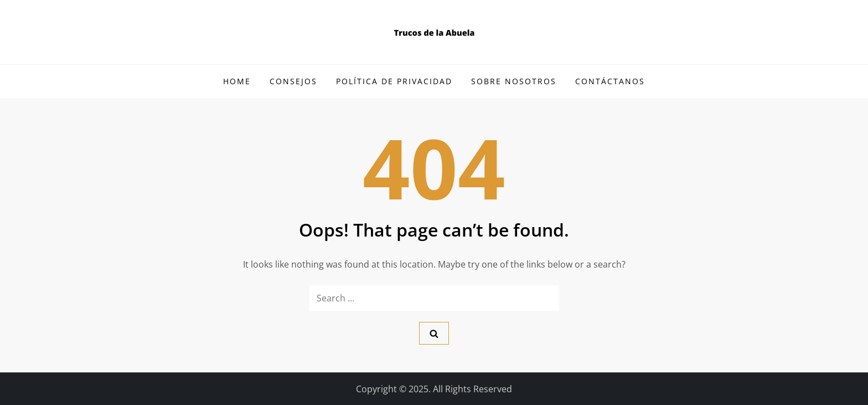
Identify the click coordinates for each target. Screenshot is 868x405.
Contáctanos (610, 81)
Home (237, 81)
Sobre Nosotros (514, 81)
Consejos (293, 81)
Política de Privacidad (394, 81)
